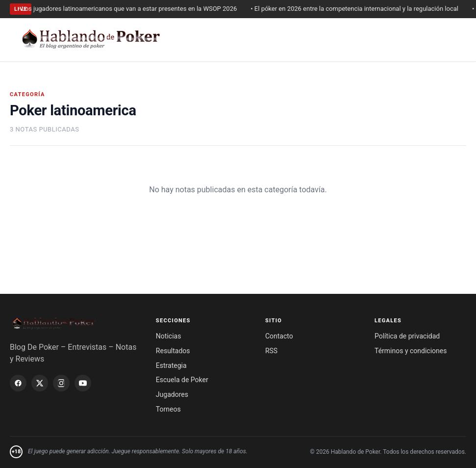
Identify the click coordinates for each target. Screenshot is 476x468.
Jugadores (172, 394)
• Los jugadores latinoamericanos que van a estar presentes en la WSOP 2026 (131, 9)
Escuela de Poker (182, 380)
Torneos (168, 409)
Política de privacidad (407, 336)
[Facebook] (18, 383)
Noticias (169, 336)
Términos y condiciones (411, 351)
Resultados (173, 351)
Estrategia (171, 365)
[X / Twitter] (40, 383)
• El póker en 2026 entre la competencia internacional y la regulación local (358, 9)
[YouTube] (83, 383)
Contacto (279, 336)
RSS (271, 351)
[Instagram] (61, 383)
